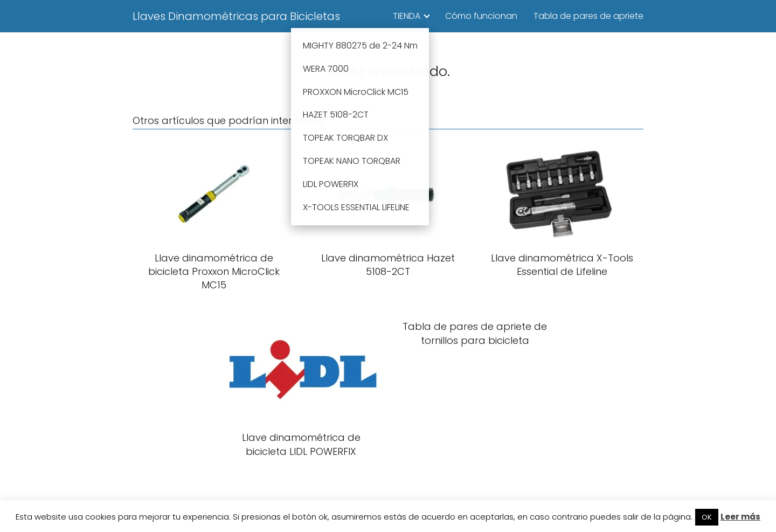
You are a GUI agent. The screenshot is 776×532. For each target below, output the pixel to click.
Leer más (740, 517)
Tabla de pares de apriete (588, 16)
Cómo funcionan (481, 16)
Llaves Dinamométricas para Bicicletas (236, 16)
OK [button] (707, 517)
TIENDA (407, 16)
